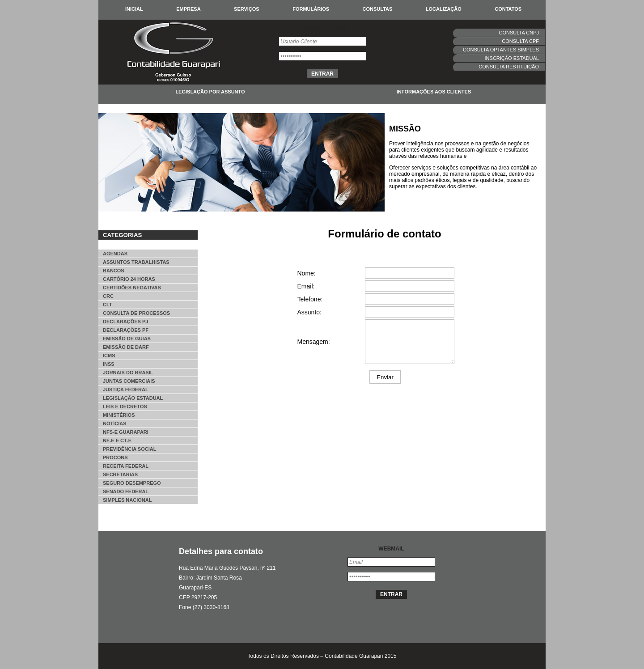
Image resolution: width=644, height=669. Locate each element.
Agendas (115, 254)
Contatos (508, 9)
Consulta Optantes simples (501, 50)
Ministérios (119, 415)
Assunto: (309, 312)
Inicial (134, 9)
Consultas (378, 9)
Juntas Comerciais (129, 381)
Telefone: (310, 299)
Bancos (114, 271)
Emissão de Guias (127, 339)
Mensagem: (314, 342)
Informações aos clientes (434, 92)
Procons (115, 457)
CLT (108, 305)
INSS (109, 364)
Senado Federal (126, 491)
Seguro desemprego (132, 483)
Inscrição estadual (512, 58)
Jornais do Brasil (128, 373)
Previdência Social (129, 449)
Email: (306, 286)
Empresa (188, 9)
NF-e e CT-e (117, 440)
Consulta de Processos (136, 313)
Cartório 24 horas (129, 279)
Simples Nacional (127, 500)
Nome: (307, 273)
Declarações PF (126, 330)
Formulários (311, 9)
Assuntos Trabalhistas (136, 262)
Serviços (247, 9)
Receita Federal (126, 466)
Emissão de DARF (126, 347)
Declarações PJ (125, 322)
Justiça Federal (126, 390)
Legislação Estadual (133, 398)
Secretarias (120, 474)
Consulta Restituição (509, 67)
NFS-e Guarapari (126, 432)
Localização (444, 9)
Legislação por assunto (210, 92)
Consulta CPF (520, 41)
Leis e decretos (125, 406)
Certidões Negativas (132, 288)
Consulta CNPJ (519, 33)
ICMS (109, 356)
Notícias (115, 423)
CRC (108, 296)
